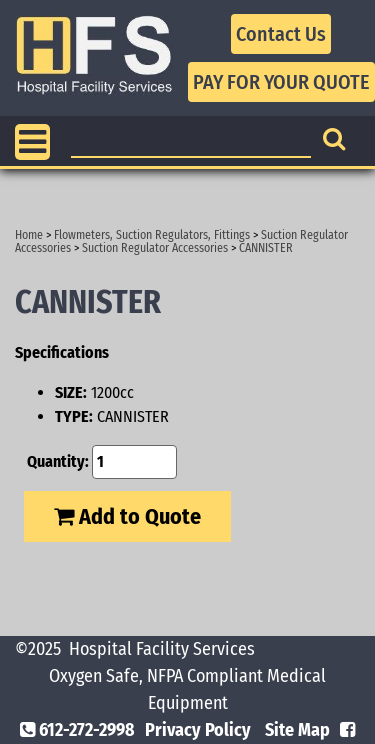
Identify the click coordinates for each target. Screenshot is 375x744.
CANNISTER (266, 248)
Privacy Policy (198, 730)
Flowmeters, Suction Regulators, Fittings (152, 235)
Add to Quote (127, 516)
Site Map (297, 730)
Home (29, 235)
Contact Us (281, 34)
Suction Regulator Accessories (155, 248)
